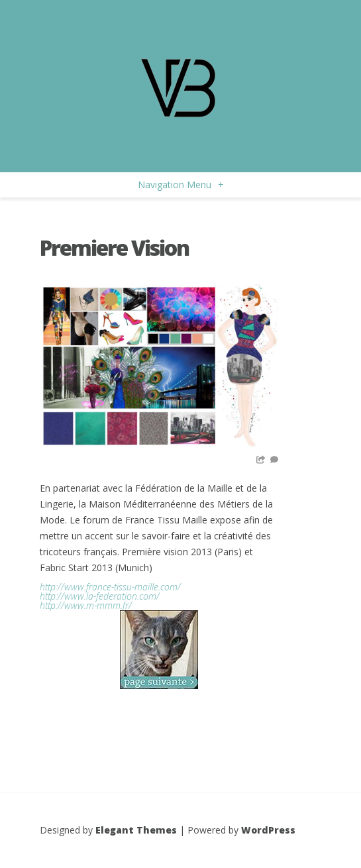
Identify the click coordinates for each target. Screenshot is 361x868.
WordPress (268, 830)
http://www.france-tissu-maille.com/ (110, 587)
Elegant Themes (136, 830)
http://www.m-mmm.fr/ (86, 605)
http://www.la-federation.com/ (100, 596)
